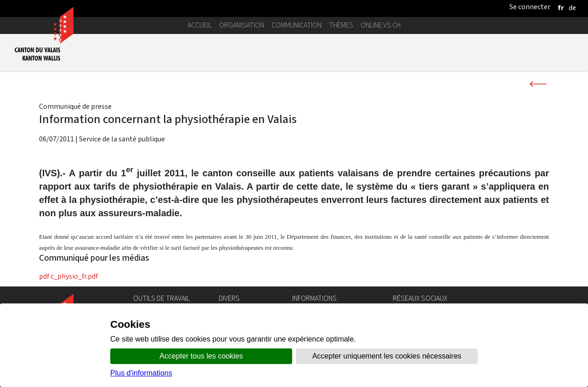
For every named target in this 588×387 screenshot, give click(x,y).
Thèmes (341, 25)
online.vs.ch (381, 25)
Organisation (242, 25)
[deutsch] (572, 8)
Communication (297, 25)
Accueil (200, 25)
